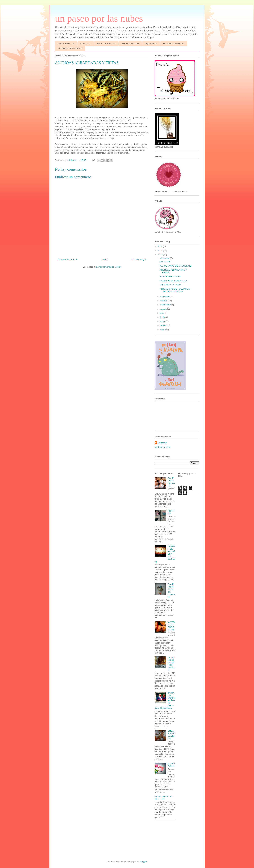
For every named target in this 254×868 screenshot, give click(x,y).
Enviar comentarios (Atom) (109, 267)
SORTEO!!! (165, 262)
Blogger (143, 862)
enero (163, 329)
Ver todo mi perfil (162, 447)
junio (163, 317)
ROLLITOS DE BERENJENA (173, 281)
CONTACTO (86, 44)
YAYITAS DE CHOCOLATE (171, 626)
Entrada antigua (139, 259)
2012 (160, 255)
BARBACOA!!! (171, 765)
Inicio (104, 259)
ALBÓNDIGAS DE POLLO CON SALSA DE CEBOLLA (175, 290)
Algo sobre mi (151, 44)
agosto (164, 309)
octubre (164, 301)
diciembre (165, 258)
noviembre (166, 297)
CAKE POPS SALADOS (171, 482)
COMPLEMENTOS (66, 44)
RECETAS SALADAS (106, 44)
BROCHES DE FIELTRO (174, 44)
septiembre (166, 305)
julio (163, 313)
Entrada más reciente (67, 259)
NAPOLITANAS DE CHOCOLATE (176, 266)
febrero (164, 325)
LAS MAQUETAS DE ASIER (70, 48)
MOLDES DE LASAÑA (170, 277)
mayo (163, 321)
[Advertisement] (62, 840)
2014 (160, 246)
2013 (160, 250)
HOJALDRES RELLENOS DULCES (171, 664)
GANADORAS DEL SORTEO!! (164, 798)
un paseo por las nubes (99, 18)
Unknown (163, 443)
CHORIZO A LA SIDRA (170, 285)
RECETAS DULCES (130, 44)
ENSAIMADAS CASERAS (172, 735)
